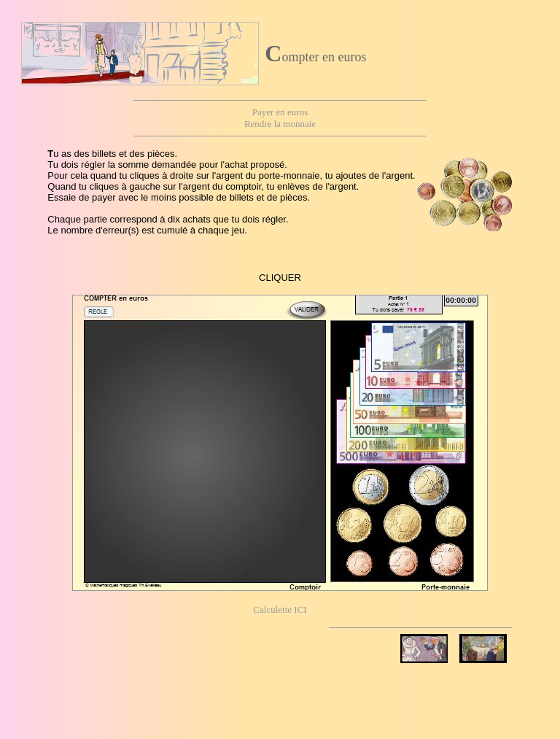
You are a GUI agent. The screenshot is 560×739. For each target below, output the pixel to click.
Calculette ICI (280, 610)
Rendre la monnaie (280, 124)
